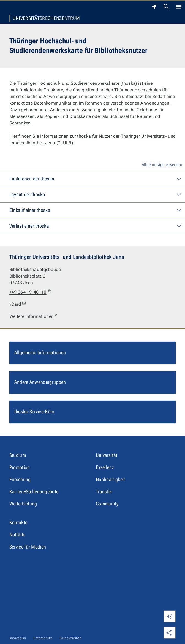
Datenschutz (43, 638)
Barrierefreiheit (70, 638)
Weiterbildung (23, 504)
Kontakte (18, 522)
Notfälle (17, 535)
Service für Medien (28, 547)
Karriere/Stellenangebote (34, 492)
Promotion (20, 467)
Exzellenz (105, 467)
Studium (18, 455)
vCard (18, 304)
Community (107, 504)
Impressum (18, 638)
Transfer (104, 492)
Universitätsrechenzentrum (46, 18)
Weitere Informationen (34, 316)
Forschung (20, 479)
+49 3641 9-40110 (31, 292)
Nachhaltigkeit (110, 479)
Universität (107, 455)
